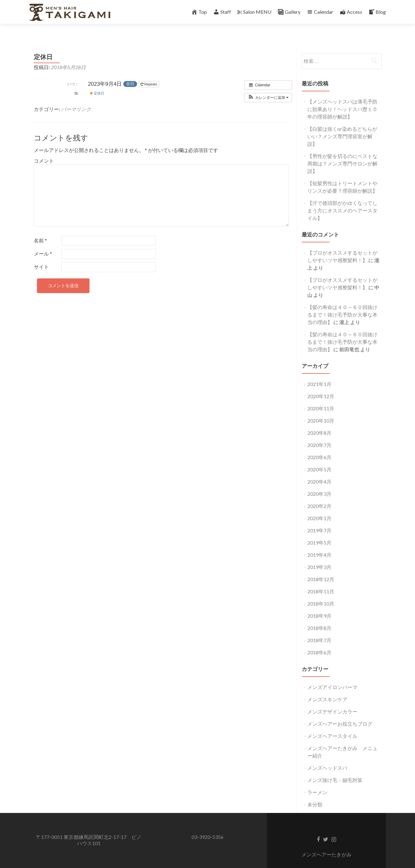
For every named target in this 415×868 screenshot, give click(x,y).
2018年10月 (321, 593)
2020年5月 (319, 458)
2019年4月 (319, 544)
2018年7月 (319, 629)
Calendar (320, 12)
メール (43, 243)
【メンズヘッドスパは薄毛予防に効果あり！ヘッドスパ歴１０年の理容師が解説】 (342, 98)
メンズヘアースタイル (332, 725)
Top (199, 12)
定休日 (97, 82)
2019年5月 (319, 532)
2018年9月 (319, 605)
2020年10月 (321, 410)
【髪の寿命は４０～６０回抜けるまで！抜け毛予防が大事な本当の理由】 (342, 304)
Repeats (149, 73)
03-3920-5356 (207, 826)
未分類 (315, 793)
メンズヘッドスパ (327, 757)
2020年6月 (319, 446)
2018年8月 (319, 617)
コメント (44, 150)
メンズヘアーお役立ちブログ (340, 713)
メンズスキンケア (327, 688)
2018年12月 (321, 568)
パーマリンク (76, 98)
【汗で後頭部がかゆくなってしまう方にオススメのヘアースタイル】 (342, 199)
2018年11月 (321, 580)
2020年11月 (321, 397)
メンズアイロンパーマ (332, 676)
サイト (41, 256)
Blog (377, 12)
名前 (40, 229)
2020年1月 (319, 507)
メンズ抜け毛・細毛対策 (335, 769)
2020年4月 (319, 471)
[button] (268, 87)
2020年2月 (319, 495)
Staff (222, 12)
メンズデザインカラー (332, 700)
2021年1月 (319, 373)
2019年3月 (319, 556)
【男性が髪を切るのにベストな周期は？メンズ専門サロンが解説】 (342, 152)
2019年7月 (319, 519)
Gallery (289, 12)
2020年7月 (319, 434)
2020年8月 (319, 422)
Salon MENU (254, 12)
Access (351, 12)
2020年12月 (321, 385)
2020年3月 (319, 483)
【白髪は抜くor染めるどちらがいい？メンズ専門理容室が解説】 (342, 125)
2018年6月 (319, 641)
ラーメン (317, 781)
